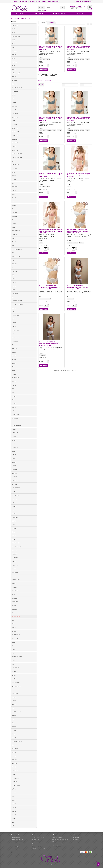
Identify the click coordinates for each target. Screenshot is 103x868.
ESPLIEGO (15, 264)
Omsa (14, 525)
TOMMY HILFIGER (17, 657)
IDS (13, 345)
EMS (13, 253)
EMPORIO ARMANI (17, 249)
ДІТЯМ (85, 14)
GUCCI (14, 319)
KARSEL (14, 381)
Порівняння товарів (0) (45, 81)
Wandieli (14, 697)
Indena (14, 356)
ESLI (13, 260)
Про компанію (14, 1)
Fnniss (14, 282)
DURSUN (14, 238)
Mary (13, 451)
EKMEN (14, 242)
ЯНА (13, 826)
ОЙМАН (14, 789)
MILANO (14, 470)
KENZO (14, 400)
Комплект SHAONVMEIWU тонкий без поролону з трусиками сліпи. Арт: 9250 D (51, 119)
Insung (14, 359)
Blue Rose (15, 106)
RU (78, 1)
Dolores (14, 209)
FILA (13, 268)
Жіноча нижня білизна (38, 838)
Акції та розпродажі (35, 1)
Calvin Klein (15, 128)
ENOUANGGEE (16, 257)
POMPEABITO (16, 580)
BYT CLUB (15, 124)
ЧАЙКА (14, 815)
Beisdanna (15, 91)
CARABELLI (15, 143)
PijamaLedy (15, 569)
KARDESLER (15, 378)
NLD (13, 510)
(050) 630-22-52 (78, 838)
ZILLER (14, 730)
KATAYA (14, 385)
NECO (14, 492)
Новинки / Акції (37, 14)
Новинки (43, 23)
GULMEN (14, 323)
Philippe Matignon (17, 547)
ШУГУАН (14, 822)
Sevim (14, 613)
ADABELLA (15, 25)
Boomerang (15, 113)
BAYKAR (14, 84)
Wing (13, 708)
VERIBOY (14, 675)
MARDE (14, 440)
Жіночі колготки (37, 844)
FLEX (13, 275)
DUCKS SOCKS (16, 231)
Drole (14, 227)
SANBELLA (15, 602)
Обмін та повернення (53, 1)
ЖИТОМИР (15, 749)
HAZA (14, 334)
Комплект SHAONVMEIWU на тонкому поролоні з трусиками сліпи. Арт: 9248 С (78, 231)
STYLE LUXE (15, 638)
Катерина (15, 760)
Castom (14, 146)
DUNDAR (15, 235)
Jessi (13, 370)
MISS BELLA (15, 477)
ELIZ (13, 246)
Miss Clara (15, 481)
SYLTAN (14, 642)
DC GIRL (14, 176)
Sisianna (14, 624)
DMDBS (14, 205)
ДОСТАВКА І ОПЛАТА (17, 840)
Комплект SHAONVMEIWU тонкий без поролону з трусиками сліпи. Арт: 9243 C (51, 231)
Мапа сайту (14, 846)
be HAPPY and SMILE (18, 88)
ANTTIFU (14, 62)
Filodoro (14, 271)
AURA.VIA (15, 77)
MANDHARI (15, 433)
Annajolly (15, 51)
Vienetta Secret (16, 686)
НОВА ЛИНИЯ (16, 785)
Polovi (14, 576)
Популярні (51, 23)
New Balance (16, 495)
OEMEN (14, 521)
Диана (14, 745)
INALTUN (14, 348)
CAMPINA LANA (16, 139)
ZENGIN (14, 727)
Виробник (16, 18)
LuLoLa (14, 429)
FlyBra (14, 279)
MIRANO (14, 473)
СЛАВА (14, 800)
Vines (14, 690)
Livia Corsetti (16, 418)
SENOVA (14, 609)
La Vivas (14, 403)
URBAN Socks (16, 668)
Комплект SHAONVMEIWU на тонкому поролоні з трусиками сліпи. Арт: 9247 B (50, 344)
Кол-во (41, 65)
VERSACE (15, 679)
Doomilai (14, 216)
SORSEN (14, 631)
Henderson (15, 341)
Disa (13, 202)
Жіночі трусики (36, 842)
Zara (13, 723)
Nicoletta (15, 499)
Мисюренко (15, 778)
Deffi (13, 183)
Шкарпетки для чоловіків (60, 840)
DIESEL (14, 191)
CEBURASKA (15, 150)
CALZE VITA (15, 135)
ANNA (14, 47)
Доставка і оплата (24, 1)
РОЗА (14, 796)
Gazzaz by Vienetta (17, 304)
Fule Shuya (15, 293)
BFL (13, 99)
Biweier (14, 102)
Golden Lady (15, 315)
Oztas (14, 532)
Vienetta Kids (16, 683)
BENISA (14, 95)
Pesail (14, 539)
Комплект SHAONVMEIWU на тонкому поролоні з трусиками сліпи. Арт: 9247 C (78, 287)
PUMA (14, 583)
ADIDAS (14, 29)
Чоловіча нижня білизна (39, 848)
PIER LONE (15, 558)
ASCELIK (14, 69)
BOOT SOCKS (16, 117)
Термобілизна (19, 14)
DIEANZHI (15, 187)
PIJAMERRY (15, 572)
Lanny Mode (15, 415)
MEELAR (14, 455)
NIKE (13, 503)
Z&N (13, 719)
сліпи (45, 10)
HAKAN (14, 326)
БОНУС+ (44, 1)
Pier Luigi (15, 561)
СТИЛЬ (14, 804)
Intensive (15, 363)
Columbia (15, 168)
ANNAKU (14, 55)
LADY (13, 411)
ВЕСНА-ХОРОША (17, 741)
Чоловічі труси (57, 838)
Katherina (15, 389)
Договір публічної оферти (18, 842)
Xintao (14, 716)
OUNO (14, 528)
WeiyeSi (14, 705)
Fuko (13, 290)
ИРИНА (14, 756)
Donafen (14, 213)
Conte (14, 172)
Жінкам (54, 14)
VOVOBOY (15, 694)
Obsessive (15, 517)
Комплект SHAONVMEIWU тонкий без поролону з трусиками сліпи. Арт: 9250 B (51, 48)
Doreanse (15, 220)
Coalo (14, 161)
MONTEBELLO (16, 488)
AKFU (14, 33)
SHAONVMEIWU (25, 18)
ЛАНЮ (14, 767)
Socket (14, 627)
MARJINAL (15, 448)
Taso (13, 646)
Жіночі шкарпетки (37, 846)
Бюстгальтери (36, 840)
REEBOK (14, 587)
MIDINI (14, 462)
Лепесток (15, 774)
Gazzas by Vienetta (17, 301)
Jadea (14, 367)
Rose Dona (15, 591)
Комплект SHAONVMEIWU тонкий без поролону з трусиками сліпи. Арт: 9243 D (79, 175)
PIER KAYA (15, 554)
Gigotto (14, 308)
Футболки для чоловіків (60, 842)
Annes (14, 58)
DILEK (14, 194)
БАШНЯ (14, 738)
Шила (14, 818)
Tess (13, 653)
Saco (13, 594)
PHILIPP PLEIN (16, 543)
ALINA (14, 40)
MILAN (14, 466)
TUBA (14, 661)
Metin (14, 459)
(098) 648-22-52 (78, 840)
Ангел (14, 734)
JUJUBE (14, 374)
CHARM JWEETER (17, 157)
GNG (13, 312)
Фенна (14, 811)
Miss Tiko (15, 484)
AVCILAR (14, 80)
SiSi (13, 620)
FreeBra (14, 286)
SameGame (15, 598)
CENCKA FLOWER (17, 154)
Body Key (15, 110)
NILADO (14, 506)
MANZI (14, 437)
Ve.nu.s (14, 672)
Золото (14, 752)
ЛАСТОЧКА (15, 771)
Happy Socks (15, 330)
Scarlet (14, 605)
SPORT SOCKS (16, 635)
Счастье (14, 807)
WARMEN (15, 701)
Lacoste (14, 407)
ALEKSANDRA (16, 36)
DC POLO (15, 179)
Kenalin (14, 396)
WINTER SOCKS (16, 712)
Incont (14, 352)
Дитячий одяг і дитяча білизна (61, 844)
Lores (13, 422)
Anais (13, 44)
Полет (14, 793)
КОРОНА (15, 763)
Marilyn (14, 444)
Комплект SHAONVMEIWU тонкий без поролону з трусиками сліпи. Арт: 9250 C (79, 48)
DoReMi (14, 224)
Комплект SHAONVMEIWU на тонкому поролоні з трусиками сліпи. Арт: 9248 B (50, 287)
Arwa (13, 66)
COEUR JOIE (15, 165)
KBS (13, 392)
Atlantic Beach (16, 73)
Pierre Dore (15, 565)
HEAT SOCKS (15, 337)
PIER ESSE (15, 550)
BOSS (13, 121)
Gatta (14, 297)
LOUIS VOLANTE (16, 426)
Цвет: (42, 57)
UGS (13, 664)
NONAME (15, 514)
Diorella (14, 198)
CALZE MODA (16, 132)
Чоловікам (70, 14)
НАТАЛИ (14, 782)
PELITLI (14, 536)
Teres (13, 650)
